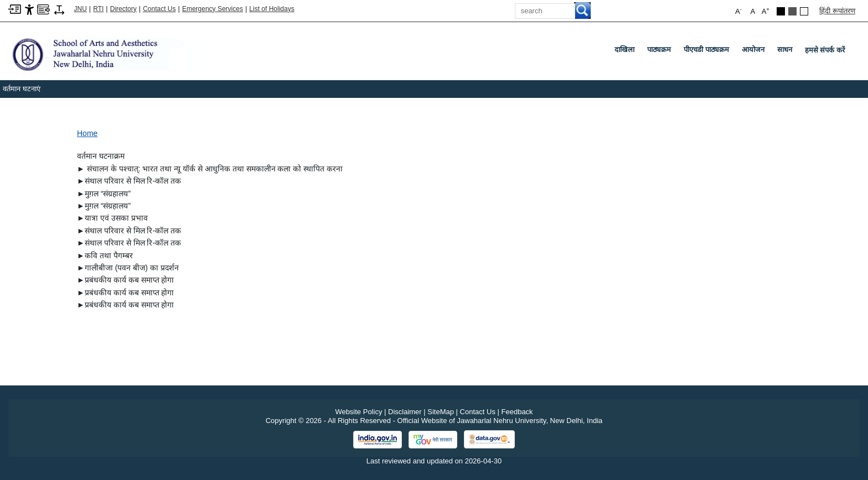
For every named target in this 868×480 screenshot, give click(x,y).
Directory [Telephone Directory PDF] (123, 9)
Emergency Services (213, 9)
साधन (787, 52)
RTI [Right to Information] (98, 9)
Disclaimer (405, 412)
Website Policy (358, 412)
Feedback (517, 412)
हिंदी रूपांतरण (837, 11)
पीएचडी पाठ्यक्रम (709, 52)
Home (87, 133)
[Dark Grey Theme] (792, 11)
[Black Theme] (781, 11)
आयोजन (755, 52)
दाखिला (627, 52)
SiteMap (441, 412)
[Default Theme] (804, 11)
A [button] (766, 11)
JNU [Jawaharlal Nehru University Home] (81, 9)
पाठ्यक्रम (661, 52)
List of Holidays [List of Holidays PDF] (272, 9)
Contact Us (159, 9)
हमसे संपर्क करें (825, 50)
